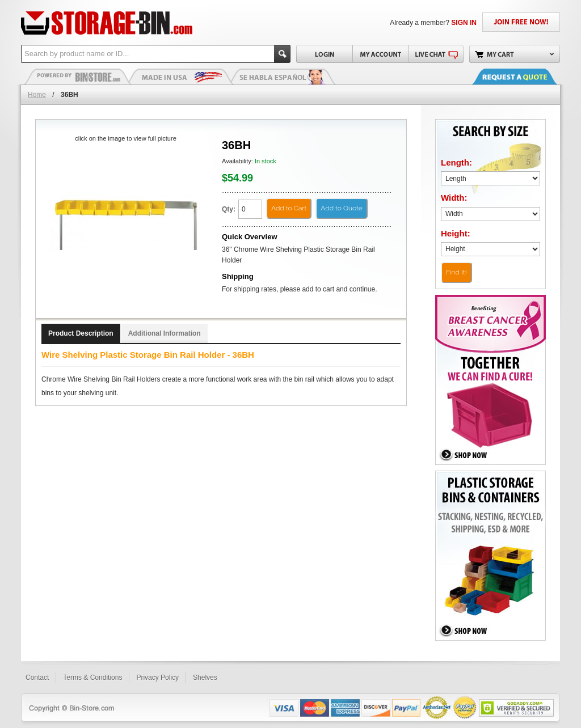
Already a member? (433, 23)
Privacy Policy (157, 678)
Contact (37, 678)
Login (324, 54)
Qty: (229, 209)
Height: (456, 233)
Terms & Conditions (92, 678)
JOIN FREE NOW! (521, 22)
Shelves (205, 678)
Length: (456, 162)
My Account (380, 54)
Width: (454, 198)
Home (37, 95)
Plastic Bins (78, 77)
